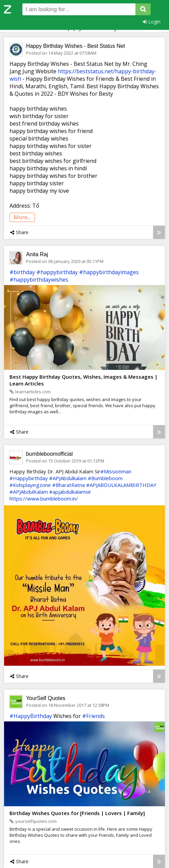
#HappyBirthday (31, 716)
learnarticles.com (30, 392)
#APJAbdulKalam (29, 492)
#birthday (22, 272)
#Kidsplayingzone (30, 485)
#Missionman (116, 471)
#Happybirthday (29, 478)
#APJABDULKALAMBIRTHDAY (121, 485)
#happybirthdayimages (109, 272)
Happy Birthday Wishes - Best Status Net (76, 46)
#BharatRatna (69, 485)
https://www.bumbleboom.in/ (44, 498)
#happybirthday (57, 272)
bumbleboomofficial (50, 454)
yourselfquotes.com (33, 821)
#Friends (93, 716)
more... (22, 217)
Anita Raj (37, 254)
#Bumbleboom (105, 478)
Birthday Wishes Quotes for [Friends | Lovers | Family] (77, 813)
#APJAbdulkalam (68, 478)
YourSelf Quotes (46, 698)
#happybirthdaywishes (39, 280)
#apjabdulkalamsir (70, 492)
